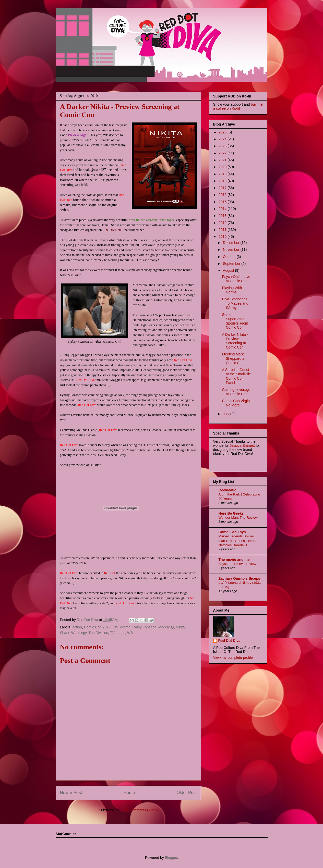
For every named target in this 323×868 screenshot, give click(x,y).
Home (129, 793)
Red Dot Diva (229, 641)
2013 (223, 216)
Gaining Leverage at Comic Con (236, 392)
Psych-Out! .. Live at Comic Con (236, 279)
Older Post (187, 793)
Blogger (171, 858)
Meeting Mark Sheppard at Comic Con (234, 358)
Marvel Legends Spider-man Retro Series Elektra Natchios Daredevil (238, 541)
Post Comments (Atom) (139, 810)
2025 (223, 132)
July (227, 414)
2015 (223, 202)
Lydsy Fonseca (145, 627)
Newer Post (71, 793)
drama (125, 627)
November (232, 250)
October (230, 257)
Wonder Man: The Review (238, 518)
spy (84, 633)
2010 (223, 237)
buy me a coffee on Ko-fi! (238, 106)
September (232, 264)
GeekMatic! (228, 490)
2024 (223, 139)
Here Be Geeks (231, 513)
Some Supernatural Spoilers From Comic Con (235, 321)
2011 (223, 230)
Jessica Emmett (242, 445)
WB (130, 633)
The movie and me (234, 560)
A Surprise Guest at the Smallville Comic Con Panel (236, 376)
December (232, 243)
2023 (223, 146)
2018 (223, 181)
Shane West (70, 633)
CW (116, 627)
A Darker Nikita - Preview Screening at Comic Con (235, 341)
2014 (223, 209)
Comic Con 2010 (97, 627)
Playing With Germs (232, 290)
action (77, 627)
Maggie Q (166, 627)
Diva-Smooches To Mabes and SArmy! (235, 303)
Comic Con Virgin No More (236, 403)
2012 (223, 223)
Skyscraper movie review (237, 564)
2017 (223, 188)
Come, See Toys (232, 532)
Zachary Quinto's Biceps (240, 578)
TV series (118, 633)
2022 (223, 153)
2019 (223, 174)
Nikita (85, 140)
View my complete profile (233, 658)
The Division (98, 633)
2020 (223, 167)
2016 (223, 195)
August (229, 270)
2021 (223, 160)
